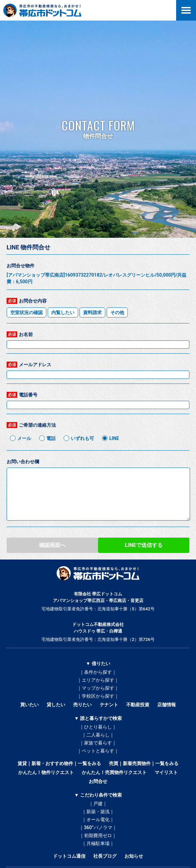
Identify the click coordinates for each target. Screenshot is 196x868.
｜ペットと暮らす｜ (98, 751)
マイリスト (166, 772)
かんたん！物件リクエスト (46, 772)
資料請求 (92, 312)
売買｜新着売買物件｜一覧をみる (144, 763)
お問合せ (98, 781)
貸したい (56, 705)
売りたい (82, 705)
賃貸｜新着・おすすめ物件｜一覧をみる (59, 763)
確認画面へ (52, 545)
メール (24, 438)
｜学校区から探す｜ (98, 696)
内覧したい (63, 312)
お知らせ (134, 856)
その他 (117, 312)
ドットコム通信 (69, 856)
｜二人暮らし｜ (98, 735)
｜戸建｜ (98, 804)
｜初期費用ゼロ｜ (98, 835)
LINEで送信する (144, 545)
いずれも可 (82, 438)
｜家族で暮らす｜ (98, 743)
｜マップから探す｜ (98, 688)
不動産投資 (138, 705)
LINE (114, 438)
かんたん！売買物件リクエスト (114, 772)
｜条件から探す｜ (98, 672)
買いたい (29, 705)
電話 (51, 438)
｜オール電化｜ (98, 820)
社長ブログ (105, 856)
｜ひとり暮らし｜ (98, 727)
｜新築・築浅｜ (98, 812)
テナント (109, 705)
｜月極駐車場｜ (98, 843)
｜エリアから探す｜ (98, 680)
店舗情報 (167, 705)
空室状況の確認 (26, 312)
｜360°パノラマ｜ (98, 827)
